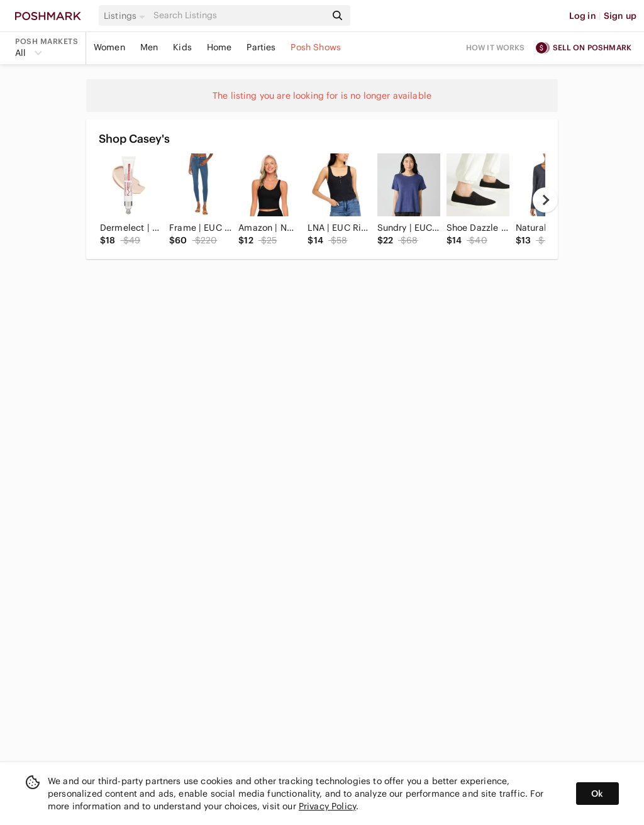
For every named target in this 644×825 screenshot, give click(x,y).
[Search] (238, 15)
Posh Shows (316, 47)
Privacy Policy (327, 806)
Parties (261, 47)
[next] (545, 200)
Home (219, 47)
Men (149, 47)
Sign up (620, 16)
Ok (597, 794)
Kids (182, 47)
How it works (496, 47)
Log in (583, 16)
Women (109, 47)
